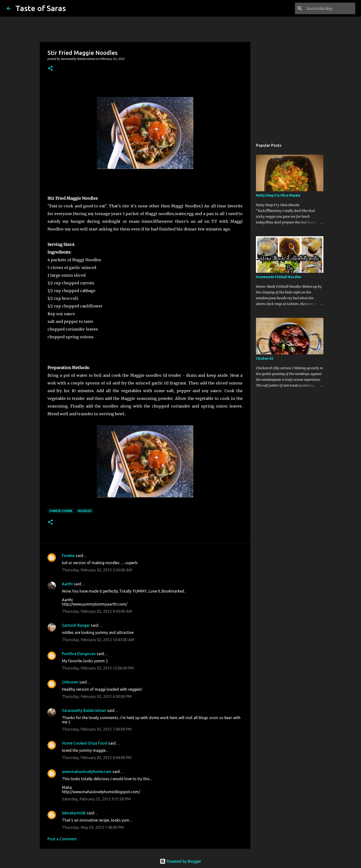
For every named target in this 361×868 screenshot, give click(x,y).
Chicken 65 (264, 358)
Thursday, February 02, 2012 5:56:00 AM (97, 570)
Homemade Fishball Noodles (278, 277)
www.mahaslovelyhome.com (87, 772)
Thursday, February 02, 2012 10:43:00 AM (98, 640)
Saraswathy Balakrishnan (84, 710)
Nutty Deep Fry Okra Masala (278, 195)
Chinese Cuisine (61, 511)
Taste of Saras (41, 8)
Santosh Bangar (76, 625)
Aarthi (67, 584)
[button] (50, 69)
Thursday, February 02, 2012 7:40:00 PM (97, 729)
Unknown (70, 682)
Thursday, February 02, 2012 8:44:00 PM (97, 758)
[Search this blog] (330, 8)
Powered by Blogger (180, 861)
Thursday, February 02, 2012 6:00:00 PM (97, 696)
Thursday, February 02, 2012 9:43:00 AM (97, 611)
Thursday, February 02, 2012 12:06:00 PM (98, 668)
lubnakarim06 (74, 813)
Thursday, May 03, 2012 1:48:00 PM (93, 827)
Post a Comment (62, 839)
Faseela (68, 555)
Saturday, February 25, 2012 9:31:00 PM (96, 799)
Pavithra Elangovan (79, 654)
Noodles (85, 511)
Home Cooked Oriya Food (85, 743)
